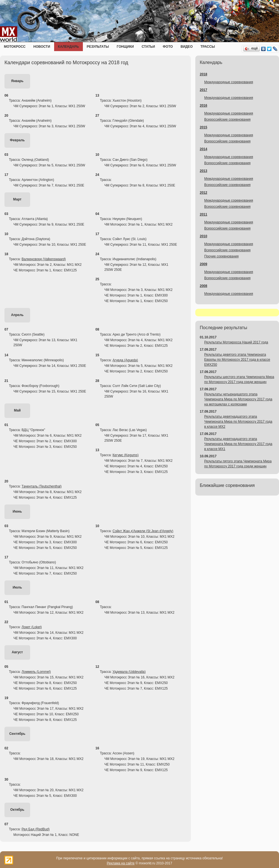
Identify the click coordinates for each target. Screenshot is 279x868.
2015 (204, 127)
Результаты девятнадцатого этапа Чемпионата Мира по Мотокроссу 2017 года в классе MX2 (238, 422)
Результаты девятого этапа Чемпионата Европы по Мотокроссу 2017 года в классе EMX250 (237, 360)
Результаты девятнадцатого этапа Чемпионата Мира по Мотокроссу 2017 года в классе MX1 (238, 444)
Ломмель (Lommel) (36, 672)
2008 (204, 286)
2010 (204, 236)
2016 (204, 106)
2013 (204, 171)
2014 (204, 149)
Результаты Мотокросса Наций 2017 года (236, 342)
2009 (204, 264)
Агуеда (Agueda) (125, 360)
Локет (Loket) (32, 627)
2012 (204, 193)
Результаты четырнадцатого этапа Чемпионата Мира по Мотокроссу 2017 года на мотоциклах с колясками (238, 399)
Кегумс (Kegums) (126, 455)
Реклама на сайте (121, 863)
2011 (204, 214)
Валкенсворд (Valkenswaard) (44, 259)
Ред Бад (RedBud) (35, 829)
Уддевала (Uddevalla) (129, 672)
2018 (204, 74)
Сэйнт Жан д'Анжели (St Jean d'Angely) (143, 531)
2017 (204, 90)
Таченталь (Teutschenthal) (41, 486)
